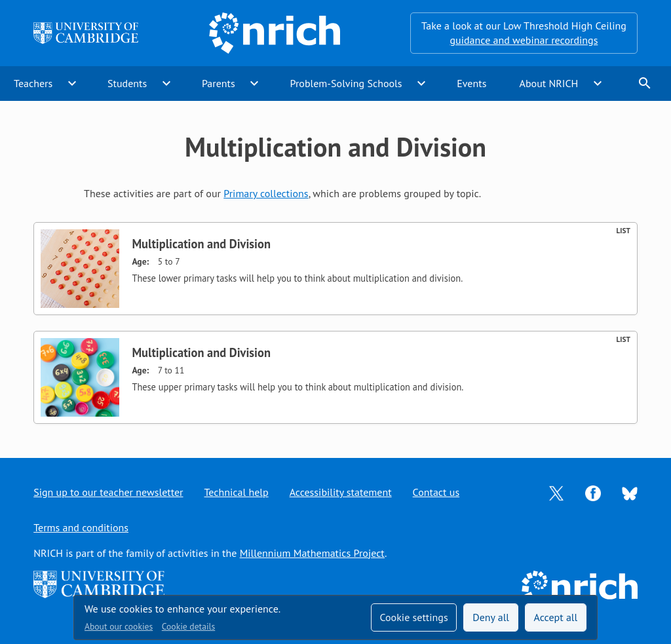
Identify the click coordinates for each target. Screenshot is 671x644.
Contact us (436, 492)
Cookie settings (413, 617)
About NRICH (549, 83)
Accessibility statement (341, 492)
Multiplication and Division (201, 244)
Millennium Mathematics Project (312, 553)
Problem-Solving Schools (346, 83)
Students (127, 83)
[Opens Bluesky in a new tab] (630, 493)
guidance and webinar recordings (524, 40)
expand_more (72, 83)
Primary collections (266, 193)
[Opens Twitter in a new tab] (556, 492)
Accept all (556, 617)
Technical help (237, 492)
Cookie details (188, 626)
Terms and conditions (81, 527)
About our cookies (119, 626)
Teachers (33, 83)
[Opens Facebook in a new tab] (593, 492)
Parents (219, 83)
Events (471, 83)
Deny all (491, 617)
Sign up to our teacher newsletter (108, 492)
